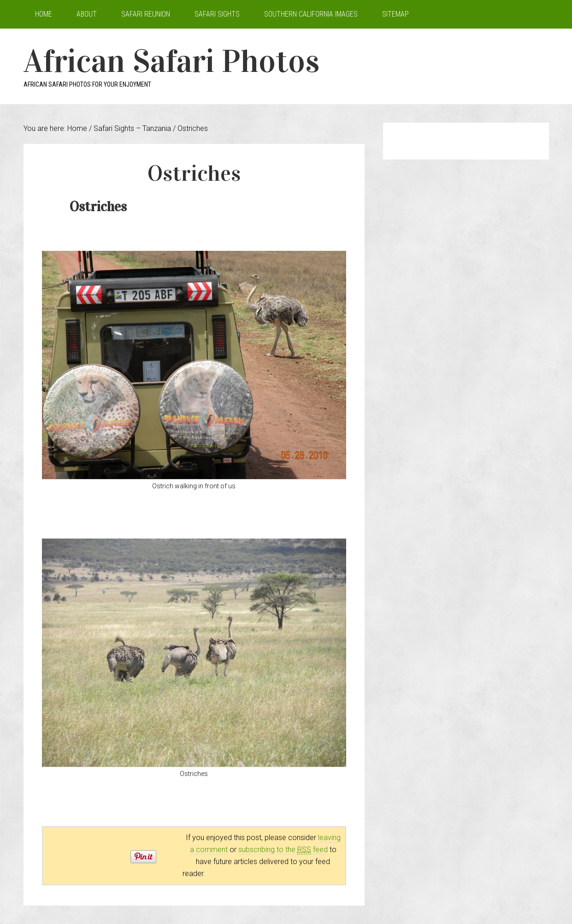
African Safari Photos (171, 61)
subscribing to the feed (283, 850)
